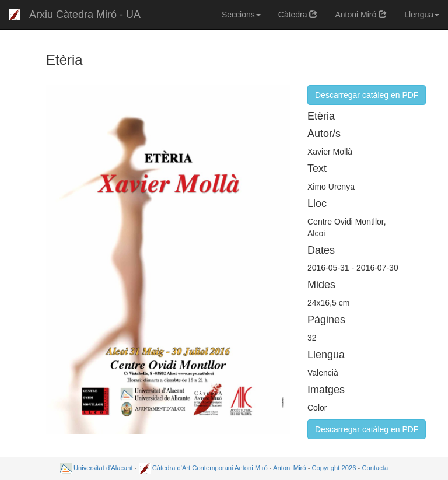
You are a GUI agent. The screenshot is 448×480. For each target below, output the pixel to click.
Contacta (375, 468)
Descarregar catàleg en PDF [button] (367, 95)
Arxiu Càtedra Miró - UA (85, 15)
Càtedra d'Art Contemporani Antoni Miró (203, 468)
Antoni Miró (361, 15)
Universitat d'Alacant (97, 468)
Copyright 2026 (334, 468)
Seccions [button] (241, 15)
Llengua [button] (422, 15)
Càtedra (298, 15)
